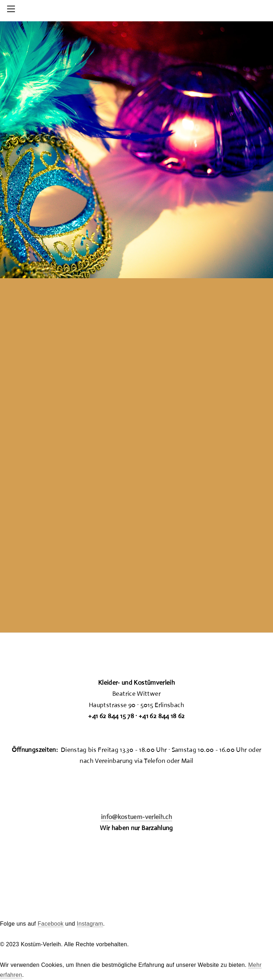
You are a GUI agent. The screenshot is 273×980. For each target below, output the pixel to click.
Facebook (51, 924)
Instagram (90, 924)
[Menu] (12, 9)
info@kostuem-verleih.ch (136, 817)
